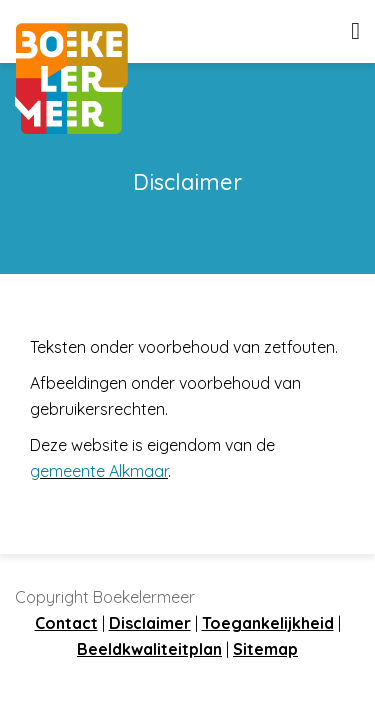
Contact (66, 623)
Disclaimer (150, 623)
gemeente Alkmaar (99, 471)
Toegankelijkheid (268, 623)
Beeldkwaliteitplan (149, 649)
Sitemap (265, 649)
